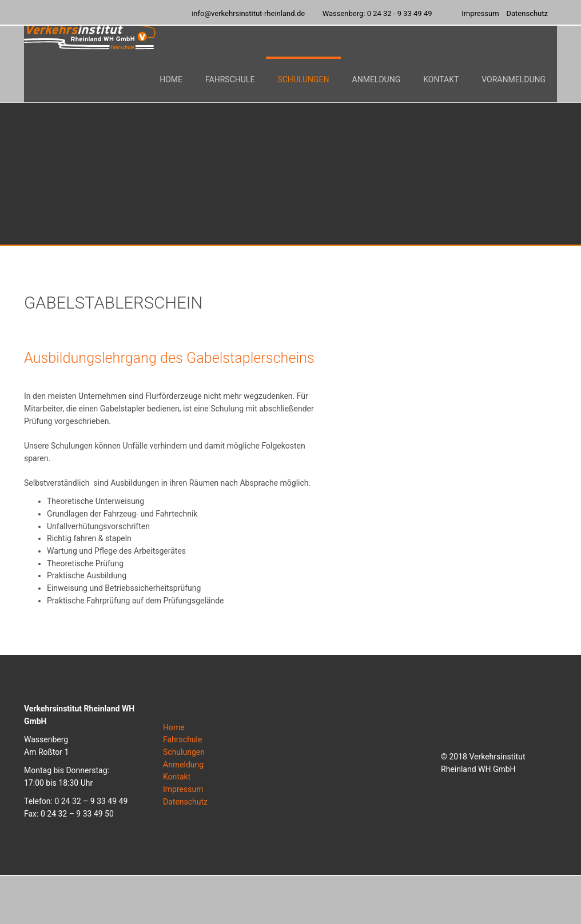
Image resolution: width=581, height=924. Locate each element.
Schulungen (184, 752)
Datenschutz (185, 802)
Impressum (183, 789)
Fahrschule (182, 739)
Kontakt (177, 777)
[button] (230, 97)
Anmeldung (183, 765)
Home (174, 727)
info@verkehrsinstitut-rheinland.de (248, 13)
